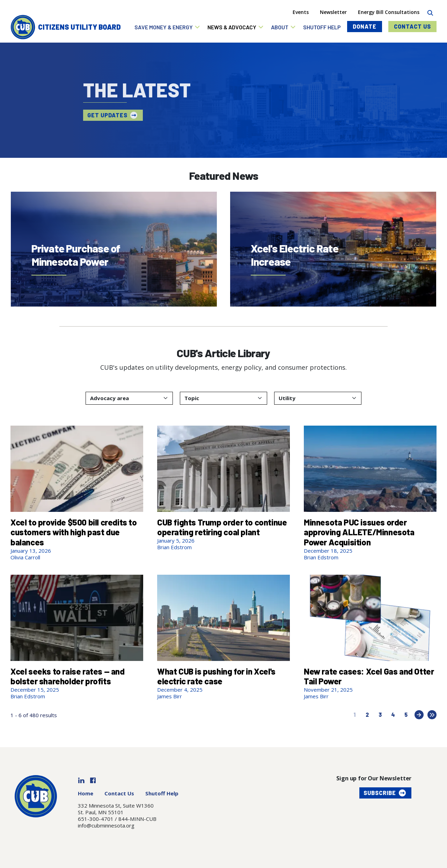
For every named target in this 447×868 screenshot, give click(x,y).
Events (301, 12)
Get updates (107, 115)
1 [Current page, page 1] (355, 715)
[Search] (430, 12)
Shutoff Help (162, 793)
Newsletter (333, 12)
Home (86, 793)
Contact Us (412, 26)
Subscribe (380, 793)
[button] (167, 27)
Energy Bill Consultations (389, 12)
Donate (365, 26)
